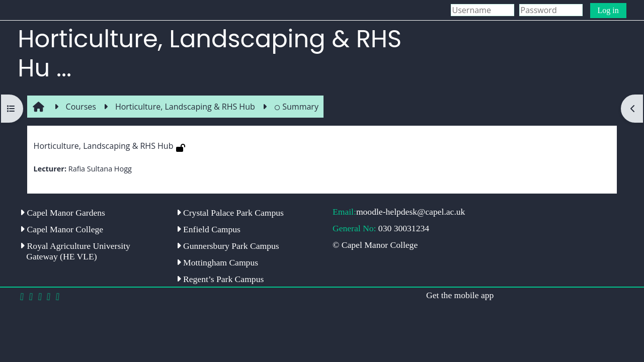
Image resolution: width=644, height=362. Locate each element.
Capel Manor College (62, 229)
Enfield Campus (209, 229)
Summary (296, 107)
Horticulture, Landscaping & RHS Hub (104, 146)
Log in (608, 10)
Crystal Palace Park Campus (230, 213)
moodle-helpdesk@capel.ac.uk (411, 212)
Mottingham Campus (217, 262)
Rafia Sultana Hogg (100, 169)
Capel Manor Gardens (63, 213)
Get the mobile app (460, 295)
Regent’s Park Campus (220, 279)
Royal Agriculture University (75, 251)
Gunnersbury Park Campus (228, 246)
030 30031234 (404, 228)
